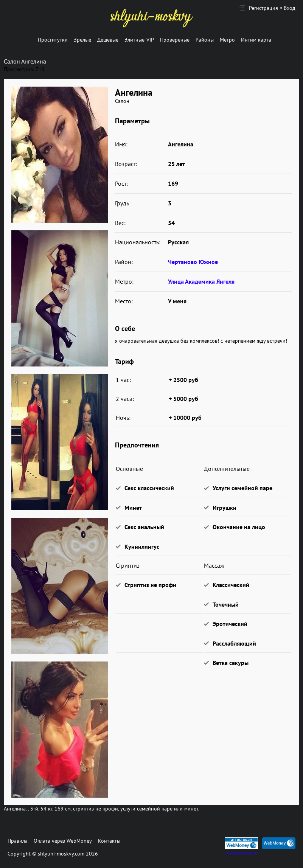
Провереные (175, 40)
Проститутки (53, 40)
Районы (205, 40)
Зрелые (82, 40)
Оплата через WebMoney (63, 841)
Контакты (109, 841)
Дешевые (108, 40)
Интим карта (256, 40)
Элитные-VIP (139, 40)
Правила (18, 841)
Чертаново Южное (193, 262)
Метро (227, 40)
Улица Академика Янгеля (201, 281)
